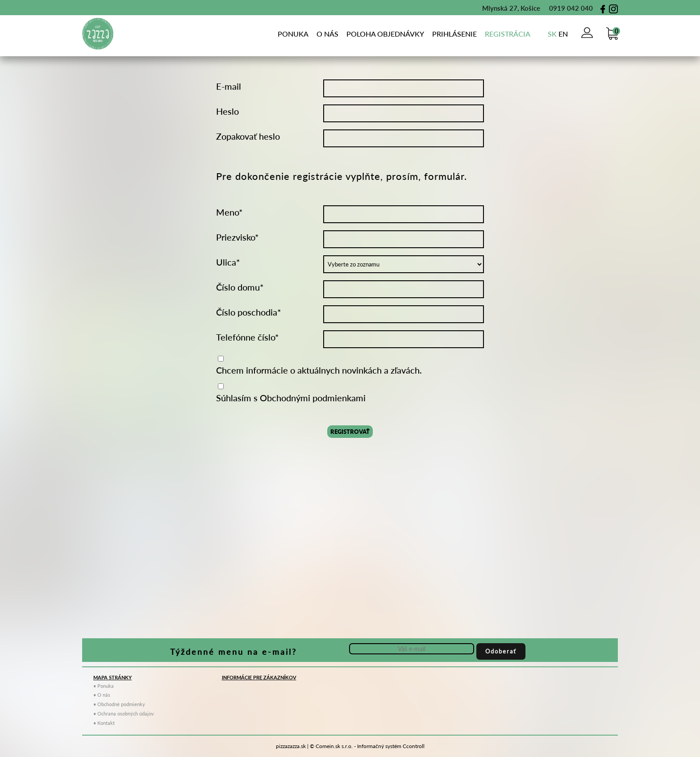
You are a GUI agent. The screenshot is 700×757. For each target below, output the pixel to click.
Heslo (227, 111)
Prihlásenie (454, 34)
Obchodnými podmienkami (313, 398)
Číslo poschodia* (249, 312)
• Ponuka (104, 686)
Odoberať (501, 651)
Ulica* (228, 262)
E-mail (229, 86)
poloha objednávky (385, 34)
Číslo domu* (240, 287)
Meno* (229, 212)
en (563, 34)
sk (552, 34)
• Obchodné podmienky (119, 704)
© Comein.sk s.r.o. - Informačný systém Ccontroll (367, 746)
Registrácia (508, 34)
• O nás (102, 695)
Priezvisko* (237, 237)
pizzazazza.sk (291, 746)
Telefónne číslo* (248, 337)
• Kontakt (104, 723)
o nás (327, 34)
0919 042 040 (567, 8)
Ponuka (293, 34)
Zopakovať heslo (248, 136)
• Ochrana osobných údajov (124, 713)
